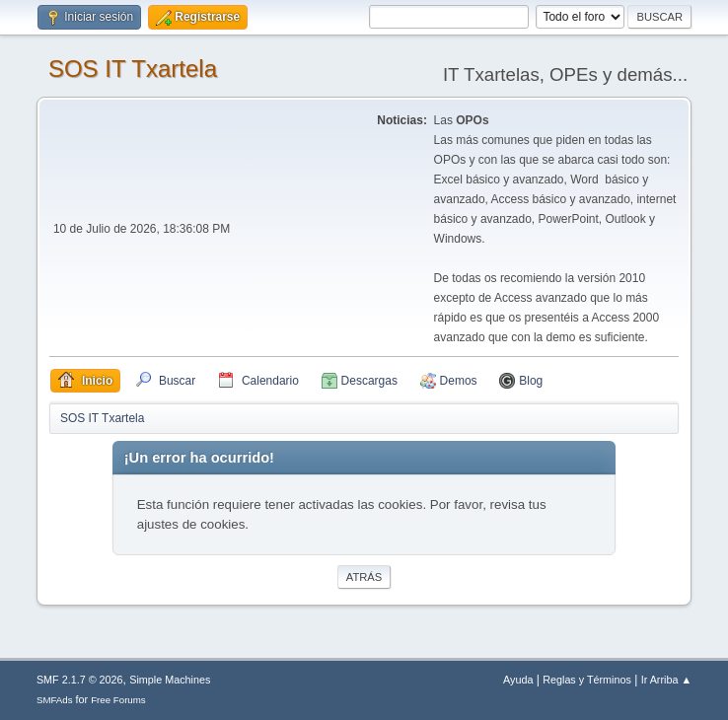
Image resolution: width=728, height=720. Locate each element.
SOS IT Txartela (133, 69)
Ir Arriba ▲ (666, 680)
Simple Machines (170, 680)
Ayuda (518, 680)
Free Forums (118, 700)
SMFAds (55, 700)
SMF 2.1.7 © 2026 (80, 680)
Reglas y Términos (587, 680)
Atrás (364, 577)
